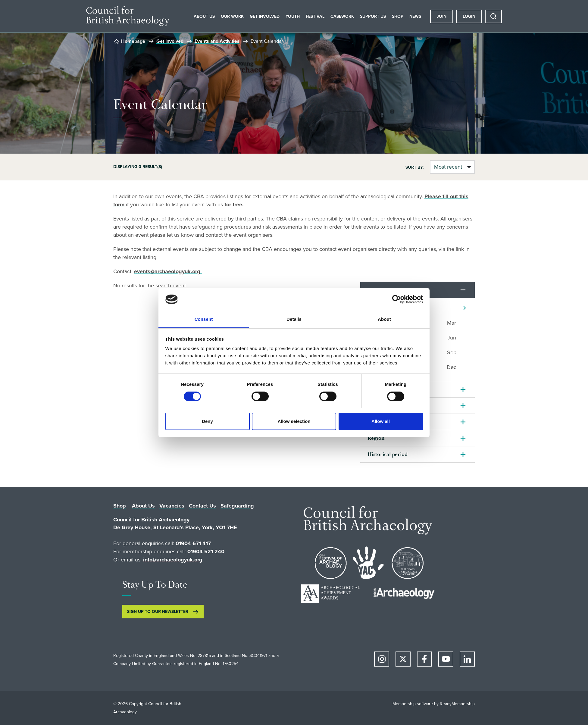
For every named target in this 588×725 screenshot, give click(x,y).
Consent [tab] (204, 319)
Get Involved (265, 16)
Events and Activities (217, 41)
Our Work (232, 16)
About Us (204, 16)
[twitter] (403, 659)
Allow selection (294, 421)
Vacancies (172, 506)
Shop (398, 16)
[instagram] (382, 659)
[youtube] (446, 659)
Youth (293, 16)
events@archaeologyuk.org (168, 271)
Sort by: (415, 167)
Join (442, 16)
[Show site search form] (493, 16)
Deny (207, 421)
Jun (452, 338)
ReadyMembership (457, 704)
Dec (452, 367)
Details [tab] (294, 319)
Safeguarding (237, 506)
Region (376, 438)
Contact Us (202, 506)
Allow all (381, 421)
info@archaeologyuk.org (173, 560)
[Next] (465, 308)
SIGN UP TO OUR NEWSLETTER (158, 611)
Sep (452, 352)
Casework (342, 16)
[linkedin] (467, 659)
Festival (315, 16)
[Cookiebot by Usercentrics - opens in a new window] (397, 299)
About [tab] (384, 319)
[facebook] (424, 659)
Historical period (388, 454)
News (415, 16)
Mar (452, 323)
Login (469, 16)
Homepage (133, 41)
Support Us (373, 16)
